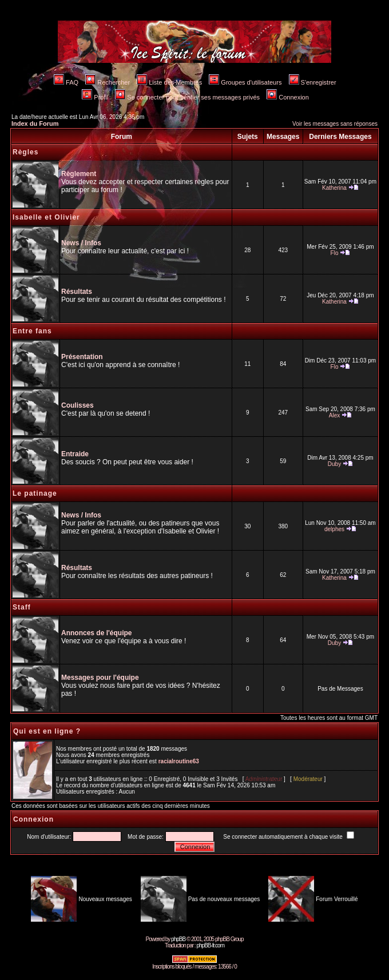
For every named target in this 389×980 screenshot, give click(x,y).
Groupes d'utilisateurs (245, 82)
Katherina (334, 188)
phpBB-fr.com (210, 945)
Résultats (77, 292)
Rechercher (108, 82)
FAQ (66, 82)
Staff (22, 607)
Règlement (79, 174)
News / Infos (81, 243)
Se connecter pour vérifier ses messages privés (187, 97)
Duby (334, 464)
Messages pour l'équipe (100, 678)
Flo (335, 253)
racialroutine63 (179, 761)
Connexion (288, 97)
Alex (334, 415)
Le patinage (35, 493)
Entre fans (32, 331)
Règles (25, 152)
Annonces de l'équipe (97, 633)
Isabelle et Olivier (46, 217)
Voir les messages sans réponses (335, 124)
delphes (334, 529)
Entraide (75, 454)
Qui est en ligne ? (47, 731)
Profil (95, 97)
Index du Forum (35, 124)
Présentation (82, 357)
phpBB (178, 939)
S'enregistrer (313, 82)
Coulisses (78, 405)
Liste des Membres (169, 82)
